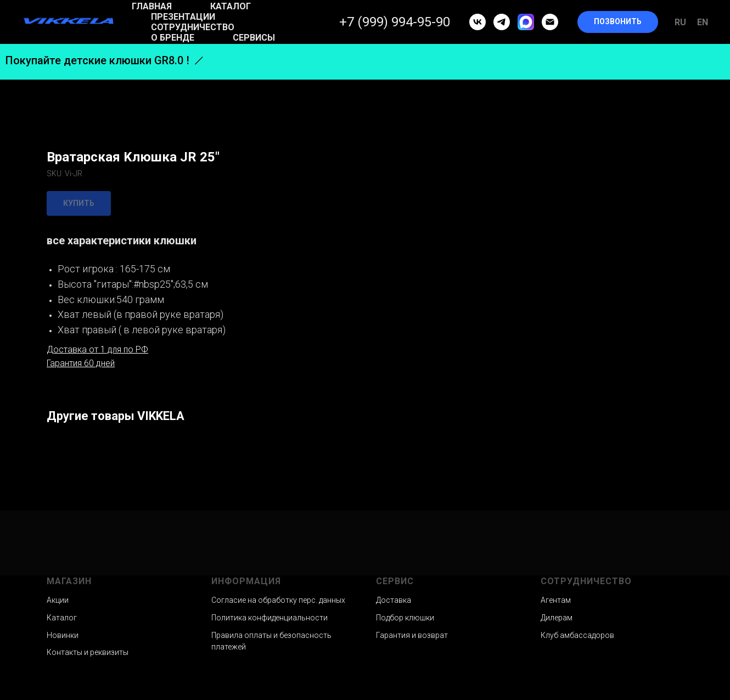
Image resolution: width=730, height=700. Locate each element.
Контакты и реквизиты (88, 652)
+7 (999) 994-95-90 (395, 22)
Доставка (394, 600)
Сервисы (254, 38)
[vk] (478, 22)
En (703, 22)
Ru (680, 22)
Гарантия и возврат (412, 635)
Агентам (556, 600)
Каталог (231, 6)
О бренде (173, 38)
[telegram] (502, 22)
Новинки (63, 635)
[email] (550, 22)
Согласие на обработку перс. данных (278, 600)
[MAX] (526, 22)
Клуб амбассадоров (577, 635)
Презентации (183, 17)
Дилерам (557, 618)
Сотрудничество (193, 27)
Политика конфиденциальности (269, 618)
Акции (58, 600)
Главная (152, 6)
